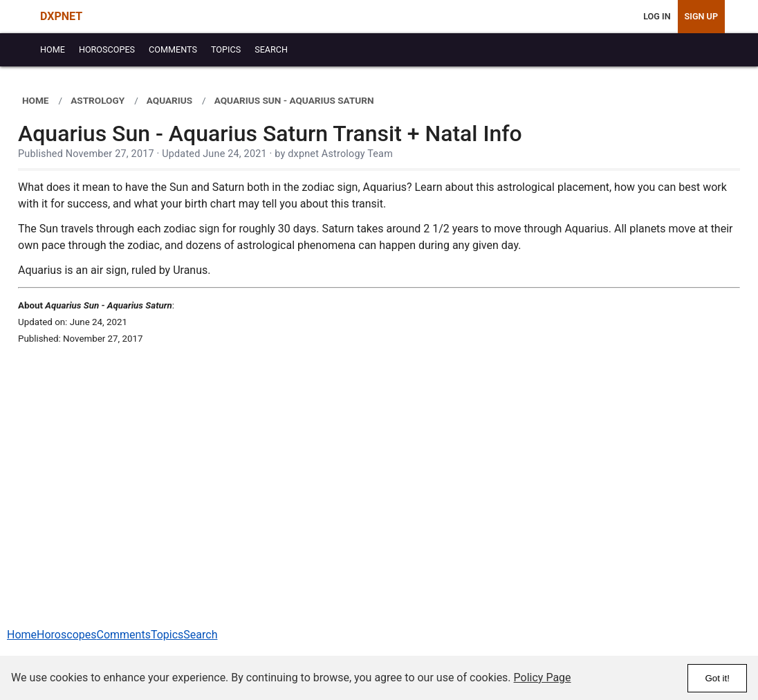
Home (22, 635)
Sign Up (701, 16)
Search (200, 635)
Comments (123, 635)
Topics (167, 635)
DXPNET (61, 16)
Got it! (717, 678)
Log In (657, 16)
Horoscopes (66, 635)
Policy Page (543, 678)
